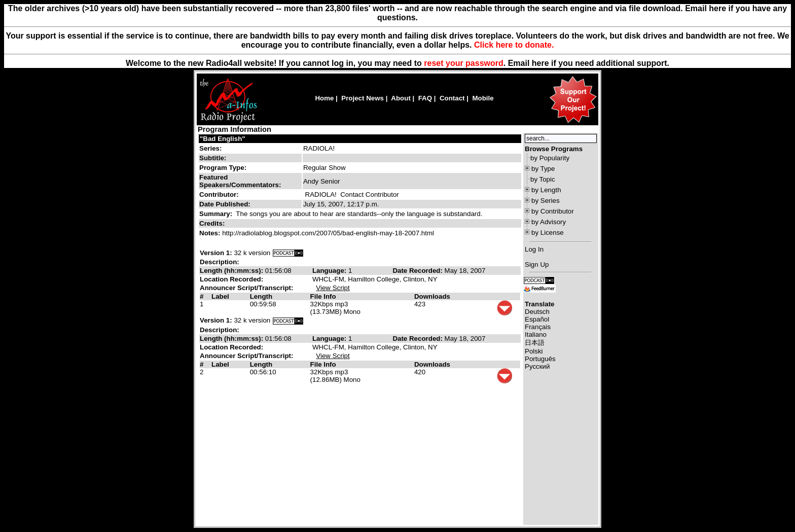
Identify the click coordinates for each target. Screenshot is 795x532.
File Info (323, 296)
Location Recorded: (231, 279)
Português (540, 359)
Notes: (211, 233)
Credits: (213, 223)
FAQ (425, 98)
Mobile (483, 98)
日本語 (535, 343)
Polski (534, 351)
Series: (210, 148)
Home (324, 98)
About (401, 98)
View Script (333, 288)
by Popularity (550, 158)
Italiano (536, 334)
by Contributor (553, 211)
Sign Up (537, 264)
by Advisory (549, 222)
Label (220, 296)
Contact (452, 98)
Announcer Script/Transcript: (246, 288)
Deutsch (537, 312)
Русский (537, 366)
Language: (330, 271)
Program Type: (223, 168)
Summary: (217, 214)
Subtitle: (213, 158)
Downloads (432, 296)
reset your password (464, 63)
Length (261, 296)
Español (537, 319)
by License (548, 233)
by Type (543, 169)
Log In (534, 249)
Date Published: (225, 204)
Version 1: (216, 253)
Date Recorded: (418, 271)
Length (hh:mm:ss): (232, 271)
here (540, 63)
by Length (546, 190)
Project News (363, 98)
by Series (546, 201)
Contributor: (219, 194)
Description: (220, 262)
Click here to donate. (514, 45)
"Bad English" (223, 139)
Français (538, 327)
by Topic (543, 179)
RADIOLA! (319, 148)
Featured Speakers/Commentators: (240, 181)
